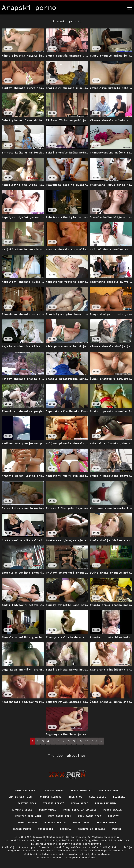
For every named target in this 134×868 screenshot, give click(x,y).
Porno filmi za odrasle (80, 810)
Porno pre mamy (106, 803)
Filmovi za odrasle (92, 829)
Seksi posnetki (81, 790)
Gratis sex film (20, 797)
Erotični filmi (26, 790)
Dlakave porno (54, 790)
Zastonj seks (27, 803)
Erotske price (106, 822)
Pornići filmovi (50, 797)
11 (87, 741)
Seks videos (98, 797)
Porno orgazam (28, 822)
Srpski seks (81, 822)
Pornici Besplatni (28, 816)
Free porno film (60, 816)
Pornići (113, 816)
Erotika (66, 829)
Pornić (117, 829)
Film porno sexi (90, 816)
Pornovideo (46, 829)
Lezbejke (119, 797)
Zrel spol (75, 797)
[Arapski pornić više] (130, 8)
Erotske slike (22, 810)
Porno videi (47, 810)
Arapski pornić (52, 858)
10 (80, 741)
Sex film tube (109, 790)
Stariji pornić (54, 803)
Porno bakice (113, 810)
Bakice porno (22, 829)
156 (94, 741)
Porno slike (80, 803)
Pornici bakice (55, 822)
